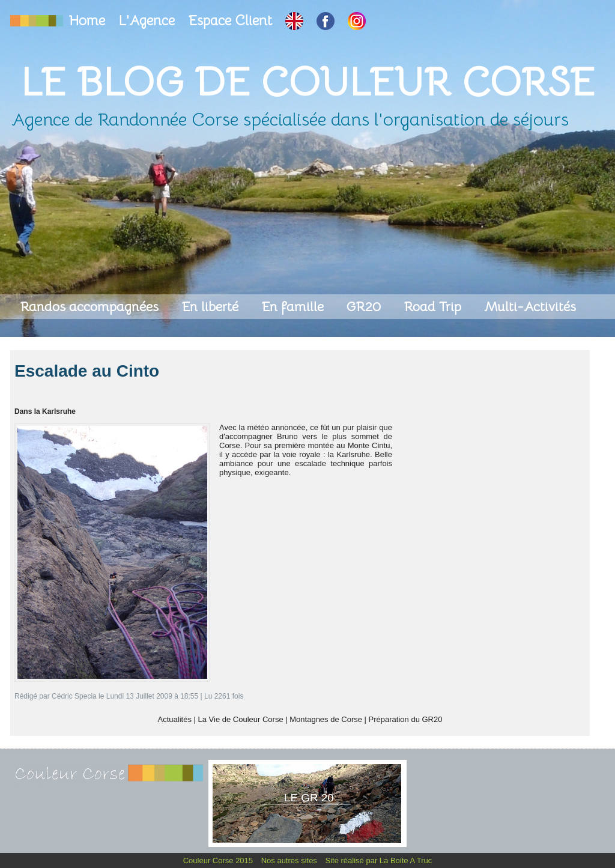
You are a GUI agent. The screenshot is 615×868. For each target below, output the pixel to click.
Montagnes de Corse (326, 719)
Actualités (175, 719)
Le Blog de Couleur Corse (307, 82)
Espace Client (232, 21)
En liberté (212, 307)
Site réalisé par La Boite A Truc (379, 860)
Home (89, 21)
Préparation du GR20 (406, 719)
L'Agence (148, 21)
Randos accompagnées (91, 307)
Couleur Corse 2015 (219, 860)
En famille (294, 307)
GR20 (365, 307)
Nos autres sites (290, 860)
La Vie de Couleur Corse (241, 719)
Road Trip (434, 307)
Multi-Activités (530, 307)
